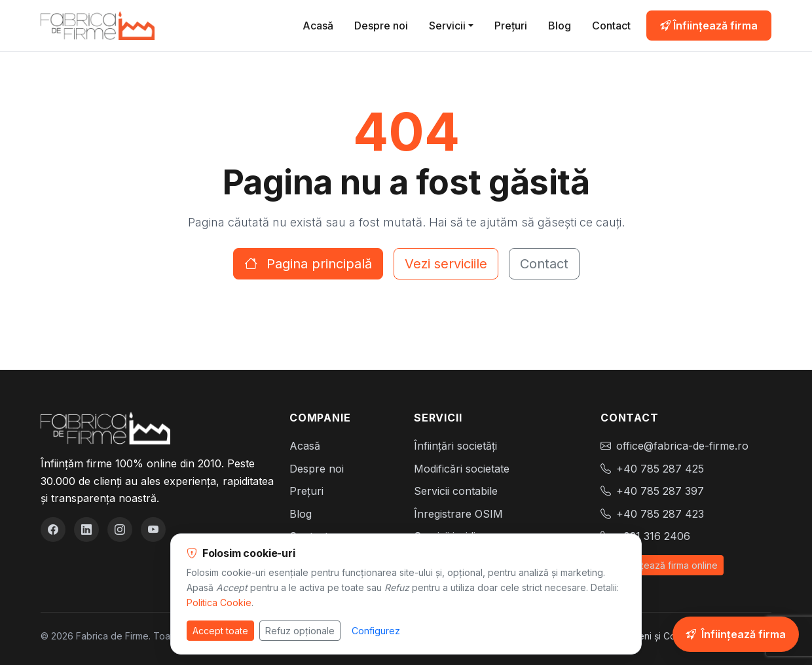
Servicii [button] (447, 26)
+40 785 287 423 (660, 514)
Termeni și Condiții (656, 636)
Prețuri (511, 26)
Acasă (318, 26)
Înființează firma (709, 26)
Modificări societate (462, 469)
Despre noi (381, 26)
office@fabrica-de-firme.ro (682, 446)
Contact (611, 26)
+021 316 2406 (653, 536)
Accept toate (220, 631)
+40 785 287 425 (660, 469)
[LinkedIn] (86, 530)
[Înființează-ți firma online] (736, 634)
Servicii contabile (456, 491)
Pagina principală (308, 264)
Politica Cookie (219, 602)
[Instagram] (120, 530)
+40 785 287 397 (660, 491)
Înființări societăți (455, 446)
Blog (560, 26)
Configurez (376, 631)
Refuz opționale (300, 631)
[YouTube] (153, 530)
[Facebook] (53, 530)
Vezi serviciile (446, 264)
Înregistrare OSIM (458, 514)
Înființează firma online (662, 565)
